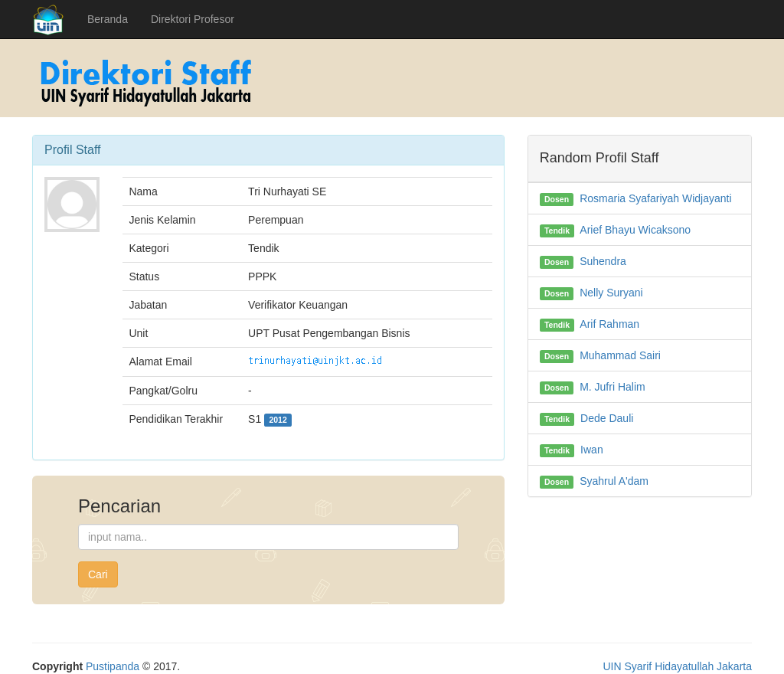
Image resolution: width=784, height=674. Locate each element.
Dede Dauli (607, 418)
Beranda (108, 19)
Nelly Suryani (611, 293)
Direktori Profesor (193, 19)
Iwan (592, 450)
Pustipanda (113, 666)
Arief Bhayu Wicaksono (635, 230)
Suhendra (603, 261)
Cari (98, 574)
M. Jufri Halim (612, 387)
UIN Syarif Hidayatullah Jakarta (677, 666)
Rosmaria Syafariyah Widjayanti (655, 198)
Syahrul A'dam (614, 481)
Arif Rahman (609, 324)
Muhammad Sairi (620, 355)
